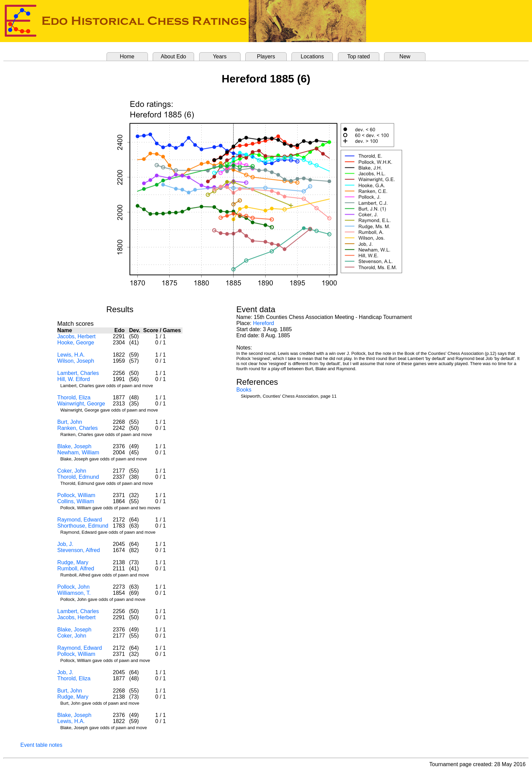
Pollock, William (76, 495)
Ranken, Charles (78, 428)
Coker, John (72, 471)
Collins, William (76, 501)
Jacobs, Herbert (77, 336)
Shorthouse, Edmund (83, 526)
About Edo (174, 56)
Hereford (263, 323)
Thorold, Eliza (74, 397)
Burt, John (70, 422)
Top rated (359, 56)
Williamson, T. (74, 593)
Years (220, 56)
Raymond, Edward (80, 520)
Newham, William (78, 452)
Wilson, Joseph (76, 361)
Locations (312, 56)
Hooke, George (76, 343)
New (405, 56)
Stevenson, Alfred (79, 550)
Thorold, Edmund (78, 477)
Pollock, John (73, 587)
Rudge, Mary (73, 562)
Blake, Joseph (74, 446)
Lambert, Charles (78, 373)
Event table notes (41, 745)
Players (266, 56)
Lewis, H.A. (71, 355)
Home (127, 56)
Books (244, 390)
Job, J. (65, 544)
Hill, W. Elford (74, 379)
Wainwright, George (81, 404)
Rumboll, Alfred (76, 568)
